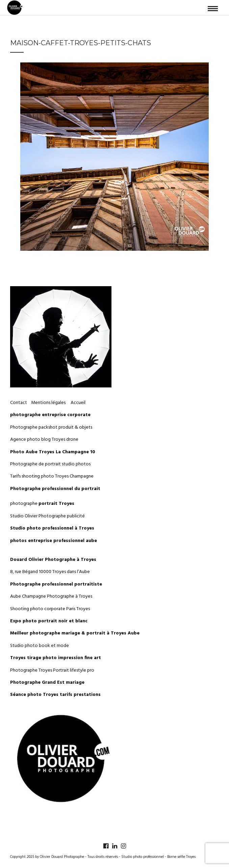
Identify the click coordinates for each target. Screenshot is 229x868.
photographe (42, 504)
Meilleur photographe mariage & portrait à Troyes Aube (75, 633)
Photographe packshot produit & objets (51, 427)
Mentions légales (49, 403)
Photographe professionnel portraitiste (56, 584)
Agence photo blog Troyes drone (44, 440)
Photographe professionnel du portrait (55, 489)
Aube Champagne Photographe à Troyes (51, 596)
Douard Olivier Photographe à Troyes (53, 560)
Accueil (78, 403)
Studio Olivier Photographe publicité (47, 516)
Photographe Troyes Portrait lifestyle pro (52, 670)
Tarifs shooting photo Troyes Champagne (52, 476)
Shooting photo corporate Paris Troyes (50, 609)
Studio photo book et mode (40, 646)
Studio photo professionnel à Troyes (52, 528)
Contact (19, 403)
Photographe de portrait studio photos (50, 464)
